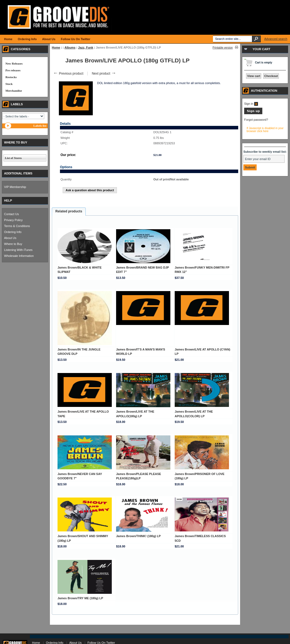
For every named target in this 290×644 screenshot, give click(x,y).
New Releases (14, 63)
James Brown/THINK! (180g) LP (138, 536)
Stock (9, 84)
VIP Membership (15, 187)
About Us (10, 238)
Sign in (251, 104)
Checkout (271, 76)
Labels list (40, 126)
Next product (104, 74)
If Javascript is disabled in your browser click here (265, 130)
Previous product (68, 74)
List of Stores (13, 158)
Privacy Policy (13, 220)
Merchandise (14, 91)
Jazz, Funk (86, 47)
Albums (70, 47)
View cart (254, 76)
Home (56, 47)
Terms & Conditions (17, 226)
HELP (8, 200)
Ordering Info (13, 232)
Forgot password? (256, 120)
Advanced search (276, 39)
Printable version (223, 48)
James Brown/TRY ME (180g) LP (80, 598)
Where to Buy (13, 244)
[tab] (69, 212)
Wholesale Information (19, 256)
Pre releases (13, 70)
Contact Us (11, 214)
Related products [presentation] (69, 211)
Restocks (11, 77)
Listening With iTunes (18, 250)
